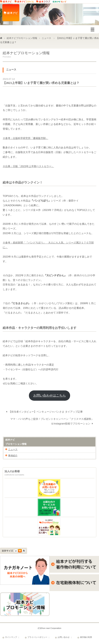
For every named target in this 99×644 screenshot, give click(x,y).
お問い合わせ (64, 638)
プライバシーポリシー (37, 638)
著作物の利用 (86, 638)
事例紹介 (13, 456)
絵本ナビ (49, 443)
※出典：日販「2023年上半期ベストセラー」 (28, 167)
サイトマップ (11, 638)
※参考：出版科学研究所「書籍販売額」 (25, 139)
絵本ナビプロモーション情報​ (22, 38)
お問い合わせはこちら (49, 396)
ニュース (46, 38)
